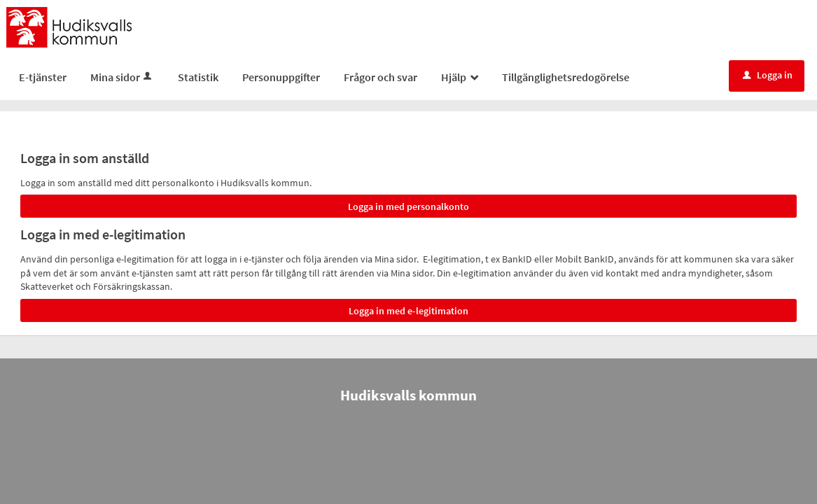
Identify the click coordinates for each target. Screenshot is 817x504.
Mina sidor (122, 77)
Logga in (768, 75)
